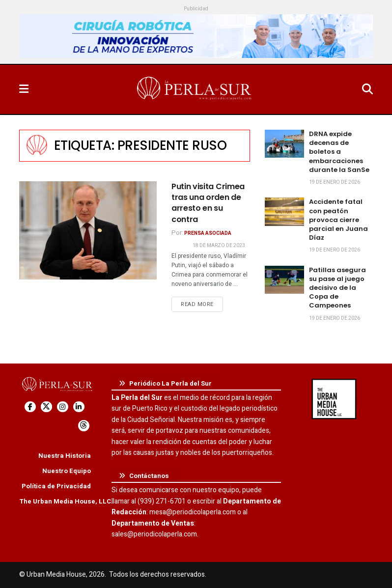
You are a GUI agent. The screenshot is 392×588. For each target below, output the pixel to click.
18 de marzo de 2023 (219, 246)
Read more (202, 304)
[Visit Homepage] (195, 89)
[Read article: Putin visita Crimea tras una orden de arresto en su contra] (88, 230)
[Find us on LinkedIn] (79, 407)
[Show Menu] (24, 89)
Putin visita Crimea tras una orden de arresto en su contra (208, 203)
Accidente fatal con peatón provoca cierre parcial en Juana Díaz (338, 220)
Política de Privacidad (56, 486)
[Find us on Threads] (84, 426)
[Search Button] (367, 89)
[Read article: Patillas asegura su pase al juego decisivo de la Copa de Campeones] (284, 280)
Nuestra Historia (65, 456)
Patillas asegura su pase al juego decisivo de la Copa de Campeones (337, 288)
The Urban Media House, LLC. (66, 501)
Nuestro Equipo (67, 471)
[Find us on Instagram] (63, 407)
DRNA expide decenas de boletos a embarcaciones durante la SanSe (339, 152)
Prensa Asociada (208, 233)
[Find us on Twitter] (46, 407)
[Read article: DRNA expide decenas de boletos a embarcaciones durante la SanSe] (284, 144)
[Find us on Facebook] (30, 407)
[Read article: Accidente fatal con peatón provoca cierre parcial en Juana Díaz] (284, 211)
